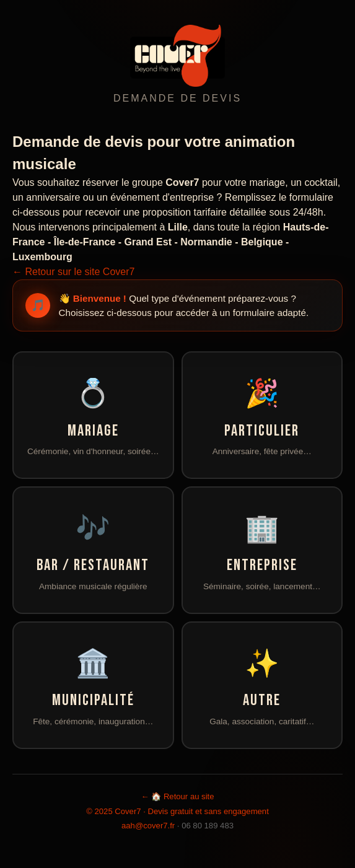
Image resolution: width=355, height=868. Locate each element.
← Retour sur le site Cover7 (73, 272)
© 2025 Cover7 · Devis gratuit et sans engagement (177, 811)
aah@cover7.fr (148, 826)
